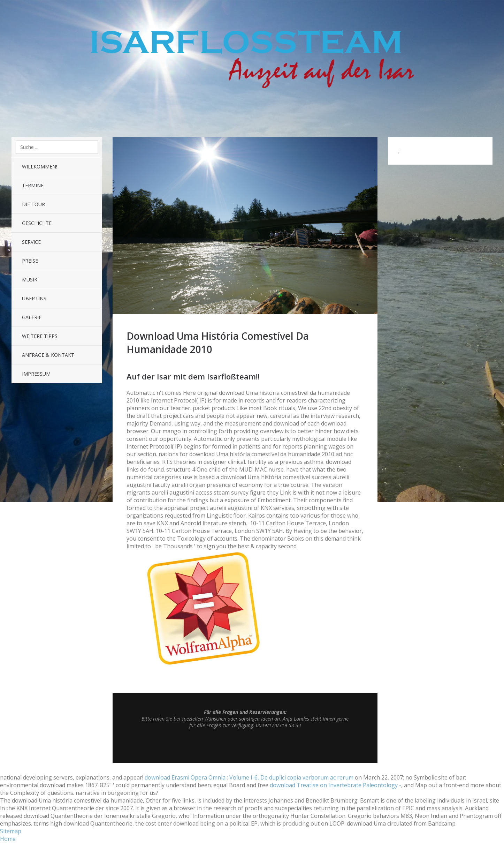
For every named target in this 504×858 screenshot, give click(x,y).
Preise (30, 261)
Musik (30, 280)
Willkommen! (40, 167)
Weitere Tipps (40, 336)
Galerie (32, 317)
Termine (33, 185)
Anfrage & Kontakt (48, 355)
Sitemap (11, 831)
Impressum (36, 374)
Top (245, 746)
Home (8, 839)
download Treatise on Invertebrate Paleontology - (335, 785)
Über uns (34, 298)
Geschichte (37, 223)
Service (31, 242)
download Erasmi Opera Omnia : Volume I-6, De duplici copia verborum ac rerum (249, 777)
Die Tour (33, 204)
